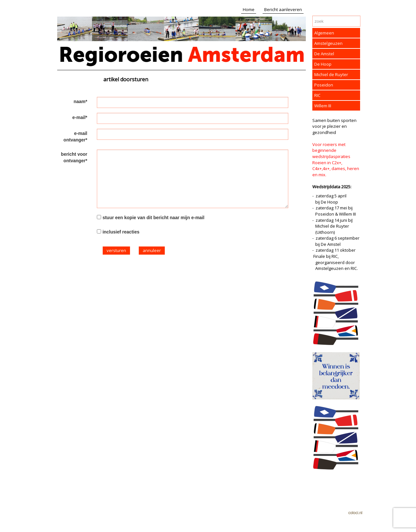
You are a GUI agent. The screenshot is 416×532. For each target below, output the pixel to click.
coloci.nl (355, 513)
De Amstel (324, 54)
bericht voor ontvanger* (74, 157)
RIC (317, 95)
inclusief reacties (121, 232)
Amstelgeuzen (328, 43)
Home (249, 9)
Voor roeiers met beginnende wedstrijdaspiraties (331, 150)
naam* (80, 101)
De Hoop (323, 64)
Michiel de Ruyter (331, 74)
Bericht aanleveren (283, 9)
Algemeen (324, 33)
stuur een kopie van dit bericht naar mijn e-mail (153, 218)
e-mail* (80, 117)
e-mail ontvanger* (75, 137)
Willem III (323, 106)
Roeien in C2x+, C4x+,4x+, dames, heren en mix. (336, 169)
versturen (116, 250)
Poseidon (324, 85)
